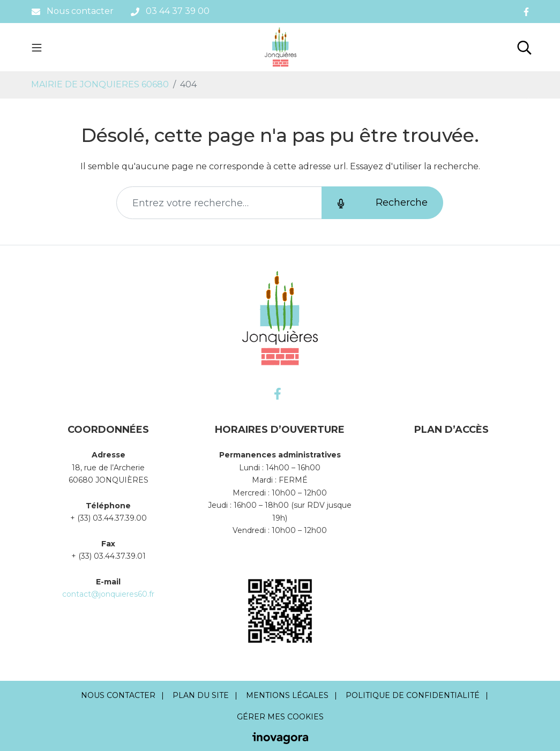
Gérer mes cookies (280, 717)
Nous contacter (118, 695)
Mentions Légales (287, 695)
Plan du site (201, 695)
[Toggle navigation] (37, 47)
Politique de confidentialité (413, 695)
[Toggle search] (524, 47)
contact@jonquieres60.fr (108, 594)
